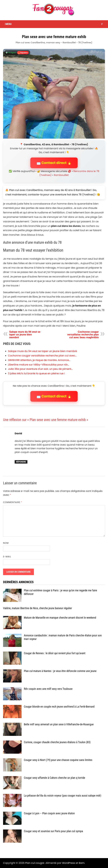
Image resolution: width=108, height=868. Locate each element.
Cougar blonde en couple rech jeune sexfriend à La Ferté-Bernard (59, 707)
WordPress (69, 863)
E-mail (7, 557)
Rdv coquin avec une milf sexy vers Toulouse (48, 689)
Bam (82, 863)
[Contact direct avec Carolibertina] (54, 94)
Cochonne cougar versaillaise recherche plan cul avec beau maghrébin (83, 335)
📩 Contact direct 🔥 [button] (54, 163)
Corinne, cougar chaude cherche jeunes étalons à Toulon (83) (57, 742)
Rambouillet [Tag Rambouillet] (61, 175)
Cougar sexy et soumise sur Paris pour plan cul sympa (53, 831)
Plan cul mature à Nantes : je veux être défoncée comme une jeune (60, 671)
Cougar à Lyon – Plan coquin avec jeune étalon (49, 813)
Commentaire (13, 502)
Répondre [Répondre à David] (21, 462)
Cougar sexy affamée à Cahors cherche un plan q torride (55, 778)
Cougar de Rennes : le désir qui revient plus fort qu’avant (55, 653)
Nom (6, 543)
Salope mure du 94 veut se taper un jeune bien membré (25, 335)
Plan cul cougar (35, 863)
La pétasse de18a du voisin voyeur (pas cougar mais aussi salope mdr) (63, 796)
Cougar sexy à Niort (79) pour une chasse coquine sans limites (58, 760)
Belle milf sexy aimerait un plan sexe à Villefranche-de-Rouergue (59, 724)
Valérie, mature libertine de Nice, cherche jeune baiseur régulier (38, 608)
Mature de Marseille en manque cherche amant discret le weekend (60, 618)
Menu (8, 24)
